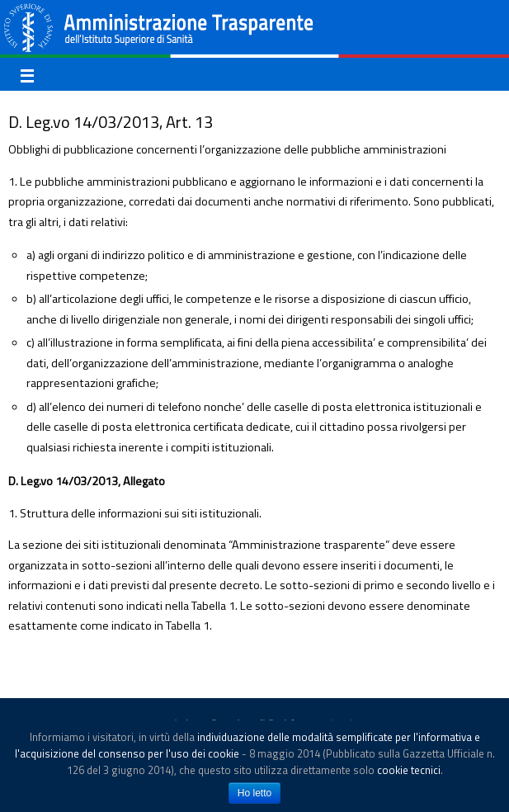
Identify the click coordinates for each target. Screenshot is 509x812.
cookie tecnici (409, 770)
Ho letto (254, 793)
